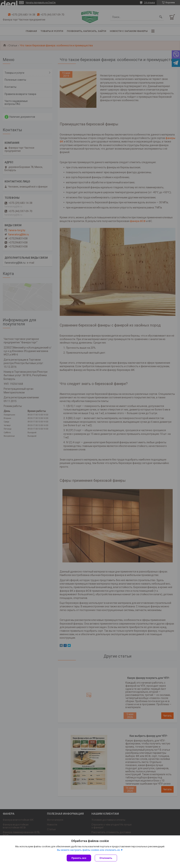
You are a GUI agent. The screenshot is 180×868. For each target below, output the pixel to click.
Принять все (79, 858)
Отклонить (106, 858)
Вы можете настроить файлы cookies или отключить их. (89, 850)
